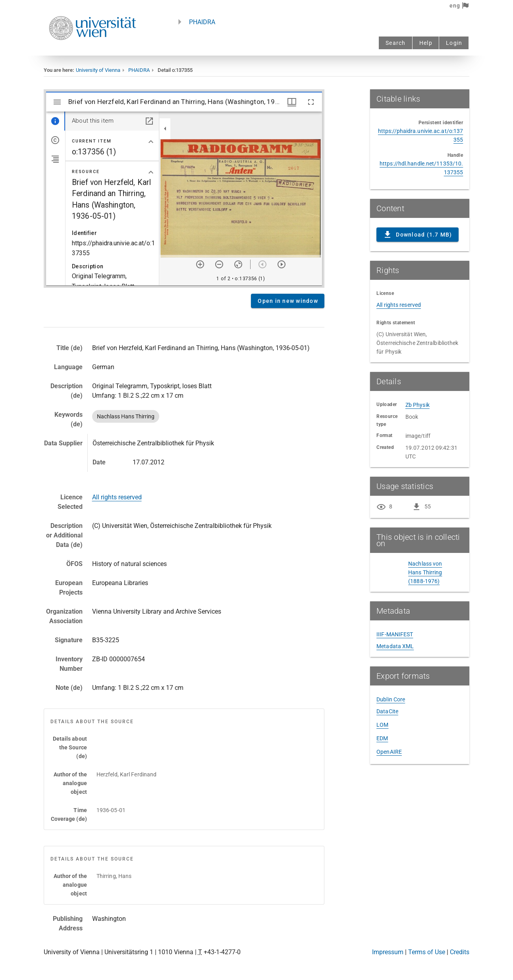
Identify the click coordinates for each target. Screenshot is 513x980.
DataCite (387, 711)
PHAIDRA (202, 22)
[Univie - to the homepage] (93, 51)
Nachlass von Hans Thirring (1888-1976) (425, 572)
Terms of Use (427, 952)
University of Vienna (98, 70)
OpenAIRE (389, 752)
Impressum (388, 952)
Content (184, 189)
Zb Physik (418, 405)
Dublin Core (391, 699)
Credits (460, 952)
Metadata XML (395, 646)
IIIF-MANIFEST (395, 634)
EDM (382, 738)
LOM (382, 725)
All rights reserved (117, 497)
